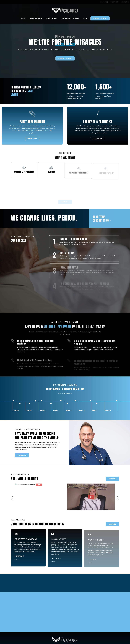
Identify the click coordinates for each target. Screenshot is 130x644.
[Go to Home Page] (65, 10)
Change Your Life (65, 58)
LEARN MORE (30, 141)
